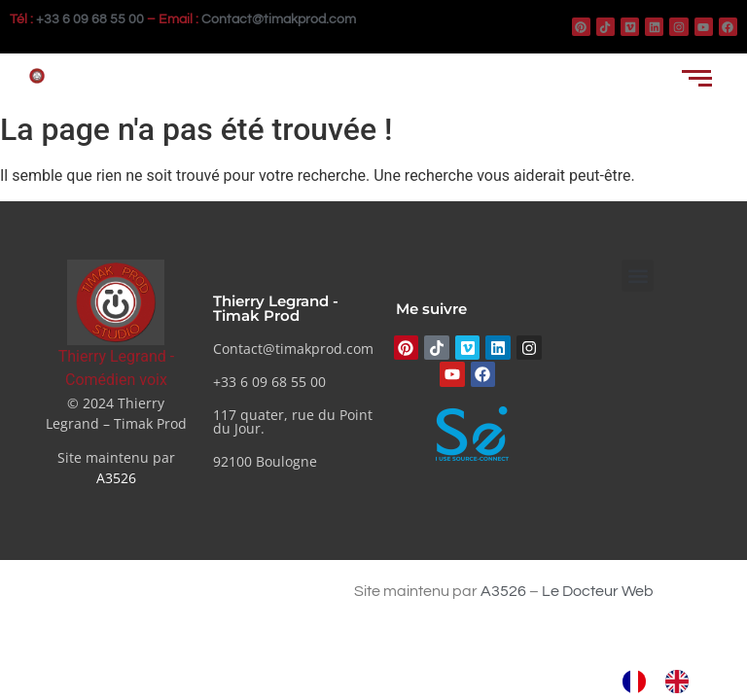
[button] (638, 276)
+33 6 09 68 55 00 (90, 19)
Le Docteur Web (598, 591)
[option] (682, 682)
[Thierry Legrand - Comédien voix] (116, 302)
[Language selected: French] (665, 682)
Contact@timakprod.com (279, 19)
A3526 (116, 478)
